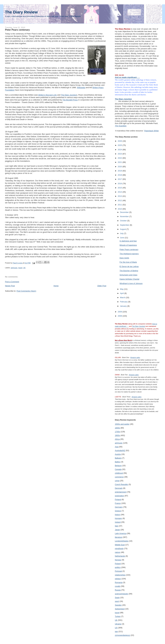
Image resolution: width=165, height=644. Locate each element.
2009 (120, 312)
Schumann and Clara (128, 275)
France (118, 503)
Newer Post (10, 286)
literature (119, 537)
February (124, 302)
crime (117, 481)
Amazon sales (135, 357)
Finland (118, 499)
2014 (120, 192)
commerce (119, 477)
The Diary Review (21, 12)
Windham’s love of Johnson (131, 283)
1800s (117, 435)
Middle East (120, 545)
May (122, 289)
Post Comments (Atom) (26, 291)
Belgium (118, 466)
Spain (117, 598)
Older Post (102, 286)
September (125, 225)
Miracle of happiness (128, 245)
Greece (118, 511)
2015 (120, 188)
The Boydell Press (70, 100)
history (118, 515)
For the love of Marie (128, 262)
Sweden (118, 605)
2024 (120, 150)
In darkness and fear (128, 241)
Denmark (119, 488)
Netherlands (120, 556)
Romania (119, 582)
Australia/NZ (120, 450)
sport (117, 601)
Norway (118, 560)
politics (118, 567)
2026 (120, 141)
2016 (120, 184)
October (124, 221)
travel (20, 268)
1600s (117, 428)
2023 (120, 154)
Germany (119, 507)
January (124, 306)
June (122, 238)
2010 (120, 209)
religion (118, 579)
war (116, 631)
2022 (120, 158)
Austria (118, 454)
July (122, 233)
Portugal (118, 571)
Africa (117, 439)
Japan (117, 530)
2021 (120, 162)
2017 (120, 179)
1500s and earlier (122, 424)
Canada (118, 469)
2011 (120, 205)
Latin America (121, 533)
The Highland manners (129, 254)
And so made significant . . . (127, 77)
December (125, 212)
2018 (120, 175)
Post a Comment (12, 282)
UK (24, 268)
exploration (119, 496)
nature (118, 552)
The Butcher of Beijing (129, 271)
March (123, 297)
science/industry (122, 594)
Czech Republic (121, 484)
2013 (120, 196)
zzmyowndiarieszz (122, 635)
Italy (117, 526)
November (125, 216)
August (123, 229)
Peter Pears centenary (129, 249)
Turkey (118, 616)
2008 (120, 316)
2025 (120, 145)
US (116, 628)
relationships (120, 575)
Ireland (118, 522)
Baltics (118, 462)
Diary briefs (124, 258)
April (122, 293)
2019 (120, 171)
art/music (14, 268)
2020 (120, 167)
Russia (118, 590)
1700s (117, 432)
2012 (120, 200)
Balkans (118, 458)
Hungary (118, 518)
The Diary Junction (69, 95)
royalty (118, 586)
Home (56, 286)
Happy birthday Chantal (129, 279)
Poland (118, 564)
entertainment (121, 492)
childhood (119, 473)
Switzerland (120, 609)
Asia (117, 447)
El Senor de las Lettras (129, 266)
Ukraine (118, 624)
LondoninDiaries (122, 541)
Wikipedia (81, 88)
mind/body (119, 549)
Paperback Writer (152, 131)
